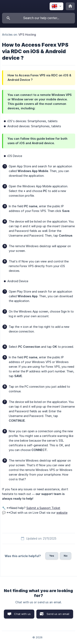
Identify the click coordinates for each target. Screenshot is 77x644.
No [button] (66, 556)
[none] (56, 6)
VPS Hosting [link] (27, 35)
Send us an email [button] (58, 614)
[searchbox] (38, 18)
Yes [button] (52, 556)
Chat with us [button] (22, 614)
